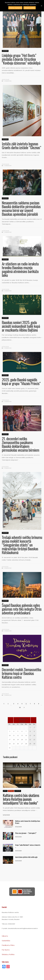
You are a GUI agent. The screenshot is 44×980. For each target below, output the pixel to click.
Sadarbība (6, 941)
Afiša (5, 791)
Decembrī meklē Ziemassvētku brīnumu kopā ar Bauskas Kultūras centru (21, 673)
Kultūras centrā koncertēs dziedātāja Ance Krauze (28, 822)
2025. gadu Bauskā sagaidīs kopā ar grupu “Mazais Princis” (21, 381)
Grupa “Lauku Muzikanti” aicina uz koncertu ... (28, 846)
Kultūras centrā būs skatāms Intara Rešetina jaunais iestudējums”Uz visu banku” (21, 799)
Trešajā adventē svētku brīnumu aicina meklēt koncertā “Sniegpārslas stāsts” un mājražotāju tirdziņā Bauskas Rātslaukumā (22, 545)
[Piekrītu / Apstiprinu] (41, 6)
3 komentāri (7, 468)
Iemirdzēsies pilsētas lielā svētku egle (26, 857)
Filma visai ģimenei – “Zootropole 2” (26, 833)
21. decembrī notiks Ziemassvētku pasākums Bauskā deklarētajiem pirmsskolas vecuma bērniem (21, 444)
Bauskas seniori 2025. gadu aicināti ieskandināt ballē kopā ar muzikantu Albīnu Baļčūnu (21, 326)
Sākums (5, 936)
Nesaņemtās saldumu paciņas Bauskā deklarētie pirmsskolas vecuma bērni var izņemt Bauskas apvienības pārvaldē (21, 208)
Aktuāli (11, 791)
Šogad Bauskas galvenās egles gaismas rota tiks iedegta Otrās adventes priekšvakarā (22, 609)
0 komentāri (7, 81)
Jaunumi (5, 51)
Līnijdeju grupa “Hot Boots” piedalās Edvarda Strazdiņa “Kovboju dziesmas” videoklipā (21, 59)
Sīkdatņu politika (8, 954)
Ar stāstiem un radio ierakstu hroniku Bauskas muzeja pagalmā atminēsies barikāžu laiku (20, 269)
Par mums (6, 950)
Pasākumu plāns (8, 945)
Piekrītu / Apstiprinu (15, 8)
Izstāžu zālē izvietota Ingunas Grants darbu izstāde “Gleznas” (21, 146)
